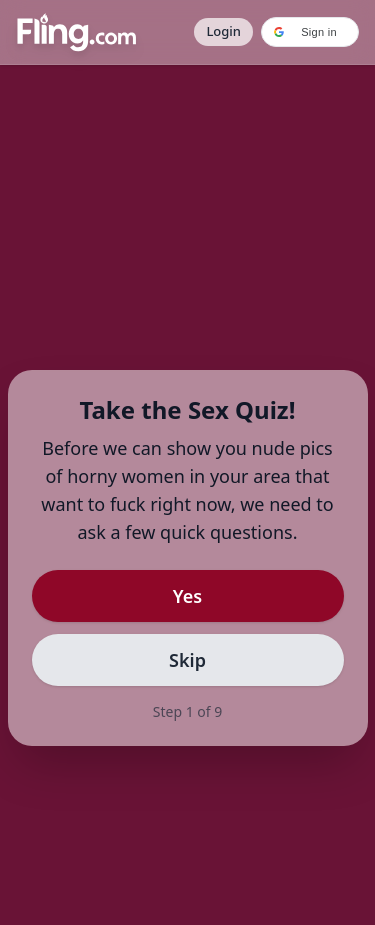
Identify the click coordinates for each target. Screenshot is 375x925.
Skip (187, 660)
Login (223, 31)
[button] (310, 32)
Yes (187, 596)
